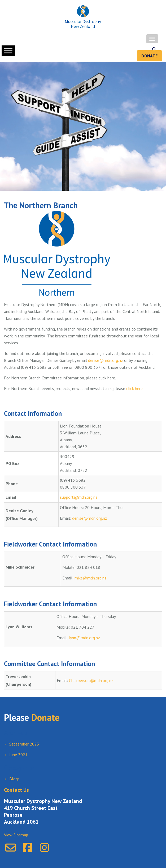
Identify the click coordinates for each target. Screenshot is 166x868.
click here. (135, 388)
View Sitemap (16, 835)
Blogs (14, 779)
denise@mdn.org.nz (106, 360)
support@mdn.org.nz (79, 497)
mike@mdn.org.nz (91, 578)
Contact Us (16, 790)
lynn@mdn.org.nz (84, 638)
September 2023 (24, 744)
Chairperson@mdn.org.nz (91, 680)
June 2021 (18, 755)
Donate (149, 56)
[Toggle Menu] (8, 51)
